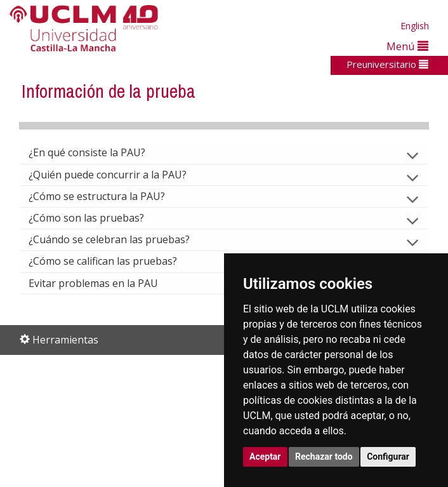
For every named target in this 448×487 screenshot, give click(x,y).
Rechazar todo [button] (324, 457)
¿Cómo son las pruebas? (96, 218)
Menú (407, 46)
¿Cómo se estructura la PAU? (107, 196)
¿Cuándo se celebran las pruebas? (119, 239)
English (415, 26)
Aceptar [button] (265, 457)
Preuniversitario (387, 64)
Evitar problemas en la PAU (103, 283)
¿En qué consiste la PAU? (97, 152)
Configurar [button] (388, 457)
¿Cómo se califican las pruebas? (113, 261)
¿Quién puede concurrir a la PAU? (118, 175)
